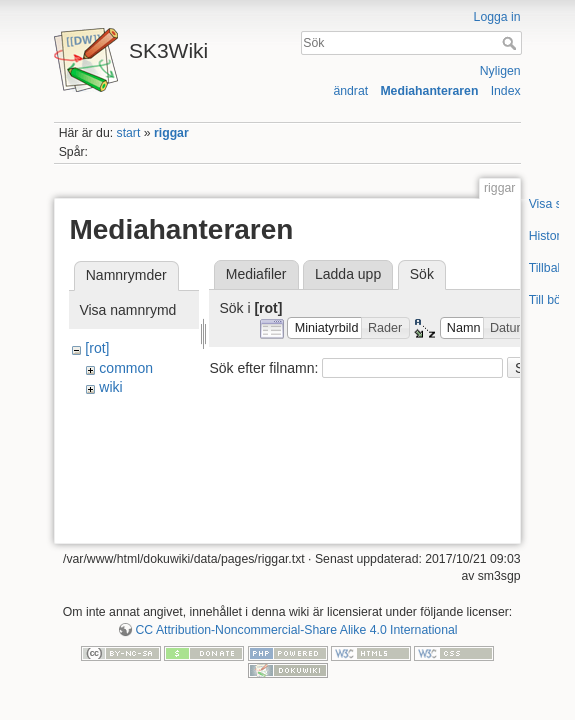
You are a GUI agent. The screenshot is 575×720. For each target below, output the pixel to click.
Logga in (497, 17)
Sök (511, 43)
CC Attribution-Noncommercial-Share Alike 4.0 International (296, 630)
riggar (171, 133)
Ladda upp (348, 274)
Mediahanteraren (429, 91)
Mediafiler (256, 274)
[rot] (97, 348)
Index (506, 91)
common (126, 368)
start (129, 133)
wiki (110, 387)
